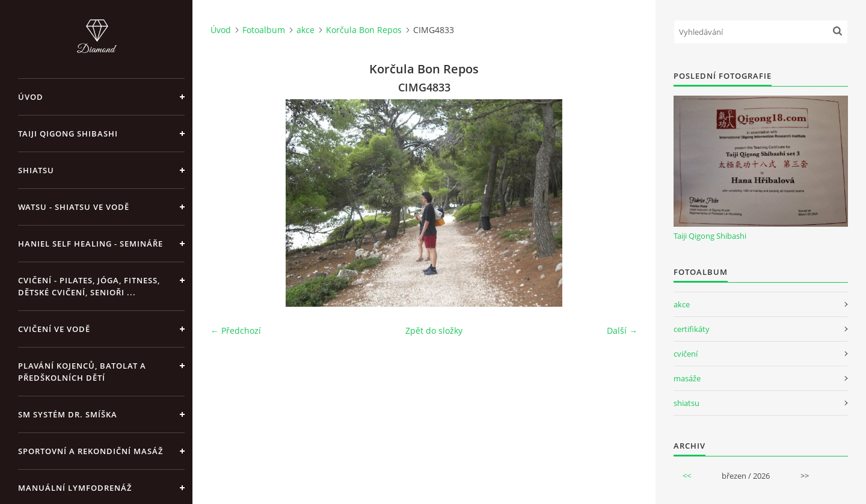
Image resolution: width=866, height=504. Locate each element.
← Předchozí (236, 330)
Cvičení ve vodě (54, 329)
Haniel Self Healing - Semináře (91, 244)
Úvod (31, 97)
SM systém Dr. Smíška (68, 414)
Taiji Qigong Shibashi (68, 134)
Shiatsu (36, 170)
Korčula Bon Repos (364, 30)
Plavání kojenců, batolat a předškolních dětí (82, 372)
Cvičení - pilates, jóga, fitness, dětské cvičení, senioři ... (89, 286)
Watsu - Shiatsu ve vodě (74, 207)
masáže (687, 378)
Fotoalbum (264, 30)
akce (306, 30)
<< (687, 476)
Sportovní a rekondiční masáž (91, 451)
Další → (622, 330)
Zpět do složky (434, 330)
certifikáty (692, 329)
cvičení (686, 354)
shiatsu (686, 403)
